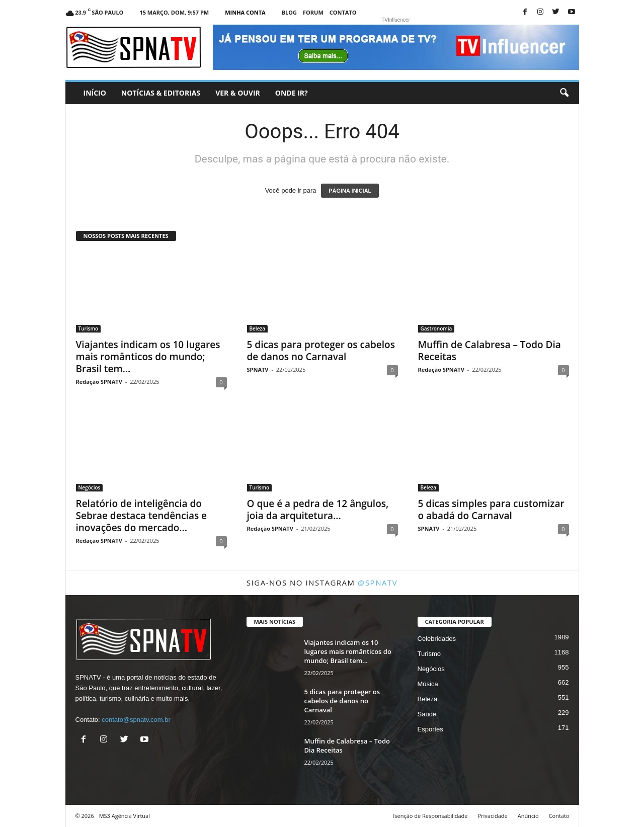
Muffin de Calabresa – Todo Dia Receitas (490, 351)
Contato (343, 12)
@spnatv (378, 583)
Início (95, 93)
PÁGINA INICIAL (350, 191)
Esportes (430, 729)
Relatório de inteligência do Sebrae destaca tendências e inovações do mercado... (142, 516)
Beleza (258, 328)
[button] (564, 93)
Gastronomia (436, 328)
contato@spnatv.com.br (136, 720)
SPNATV (258, 369)
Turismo (89, 328)
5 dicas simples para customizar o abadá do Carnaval (491, 510)
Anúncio (528, 816)
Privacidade (492, 816)
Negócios (90, 487)
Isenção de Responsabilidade (430, 816)
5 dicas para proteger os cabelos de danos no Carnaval (321, 351)
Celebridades (437, 639)
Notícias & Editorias (161, 93)
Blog (289, 12)
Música (428, 684)
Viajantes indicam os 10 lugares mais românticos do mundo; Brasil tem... (148, 357)
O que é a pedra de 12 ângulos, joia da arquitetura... (318, 510)
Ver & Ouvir (238, 93)
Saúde (427, 714)
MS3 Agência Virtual (125, 816)
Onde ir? (292, 93)
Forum (313, 12)
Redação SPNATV (99, 382)
